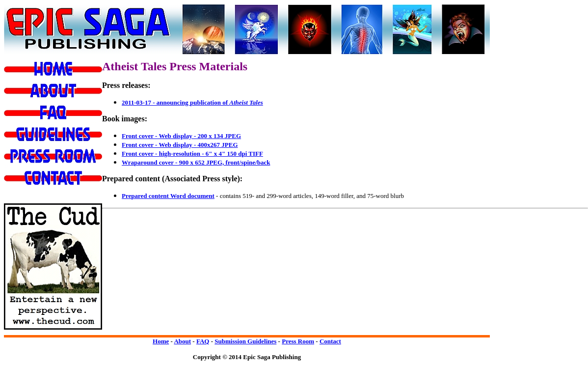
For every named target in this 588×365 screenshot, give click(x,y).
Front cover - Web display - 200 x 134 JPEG (181, 136)
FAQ (203, 341)
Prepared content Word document (168, 196)
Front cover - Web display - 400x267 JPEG (180, 145)
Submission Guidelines (245, 341)
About (182, 341)
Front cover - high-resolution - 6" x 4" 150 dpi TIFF (192, 154)
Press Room (298, 341)
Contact (330, 341)
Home (161, 341)
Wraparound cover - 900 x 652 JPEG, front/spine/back (196, 162)
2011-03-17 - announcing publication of (192, 102)
